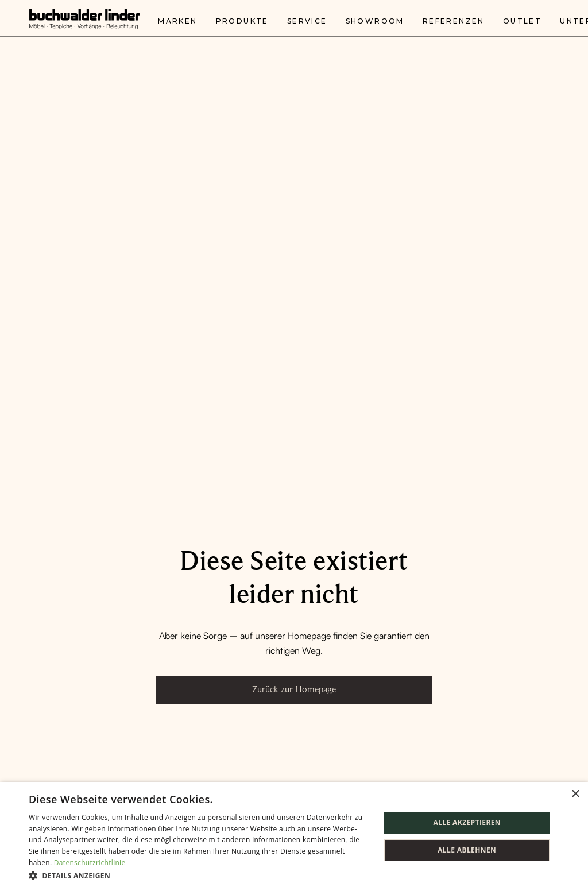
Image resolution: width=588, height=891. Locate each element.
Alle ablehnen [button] (467, 850)
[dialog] (294, 836)
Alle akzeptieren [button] (467, 822)
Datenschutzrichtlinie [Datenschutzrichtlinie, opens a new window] (90, 863)
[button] (199, 875)
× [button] (575, 794)
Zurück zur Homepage (294, 689)
